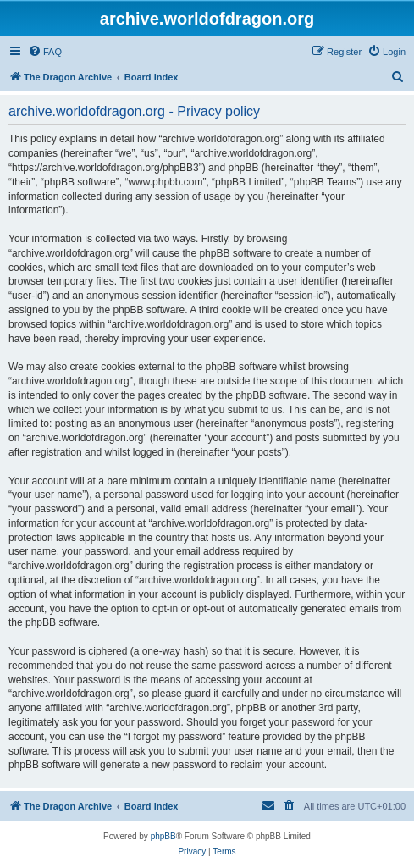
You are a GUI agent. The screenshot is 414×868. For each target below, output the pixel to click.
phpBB (163, 836)
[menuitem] (45, 52)
